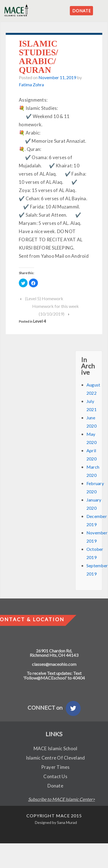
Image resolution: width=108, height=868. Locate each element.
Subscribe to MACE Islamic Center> (61, 799)
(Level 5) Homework (44, 298)
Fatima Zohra (31, 84)
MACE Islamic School (55, 748)
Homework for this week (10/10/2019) (55, 310)
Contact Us (55, 776)
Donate (55, 786)
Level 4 (40, 321)
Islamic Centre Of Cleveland (55, 758)
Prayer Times (55, 767)
